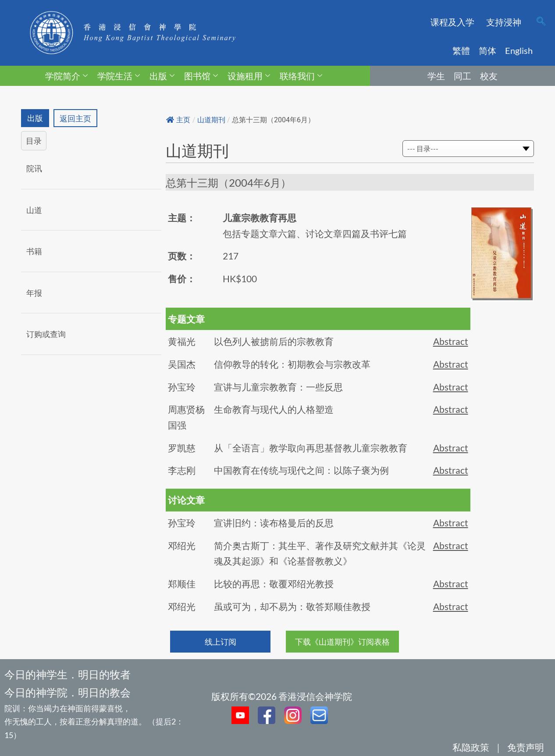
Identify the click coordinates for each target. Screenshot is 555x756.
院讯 (34, 168)
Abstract (451, 341)
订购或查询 (46, 334)
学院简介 (66, 76)
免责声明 (526, 747)
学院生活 (119, 76)
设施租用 (249, 76)
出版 (162, 76)
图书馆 (201, 76)
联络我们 (301, 76)
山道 (34, 210)
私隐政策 (471, 747)
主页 (178, 120)
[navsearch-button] (541, 22)
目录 (34, 141)
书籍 (34, 252)
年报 (34, 293)
